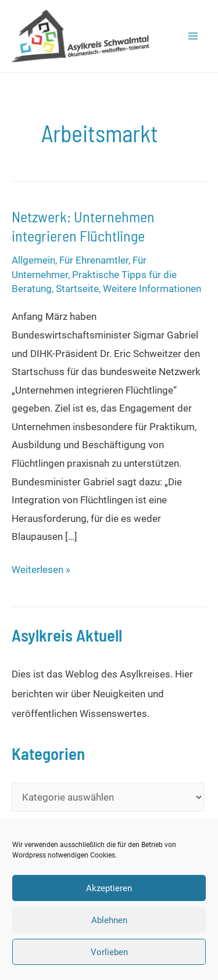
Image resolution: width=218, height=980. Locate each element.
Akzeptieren (109, 888)
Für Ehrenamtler (94, 260)
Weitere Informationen (152, 289)
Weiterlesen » (41, 570)
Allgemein (33, 260)
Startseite (77, 289)
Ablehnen (109, 920)
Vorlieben (109, 952)
